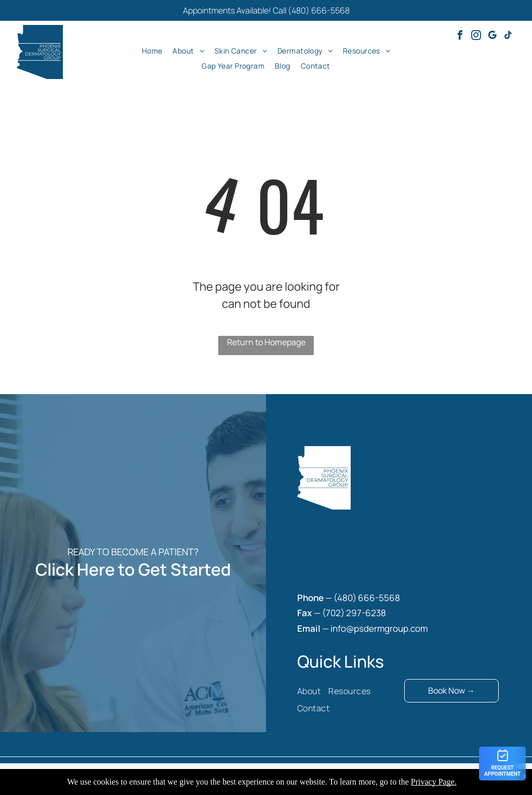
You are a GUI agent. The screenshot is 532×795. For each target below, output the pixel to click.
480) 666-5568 (369, 598)
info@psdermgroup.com (379, 628)
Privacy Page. (434, 782)
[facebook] (460, 37)
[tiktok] (508, 37)
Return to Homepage (266, 342)
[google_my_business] (492, 37)
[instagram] (476, 37)
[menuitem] (152, 50)
